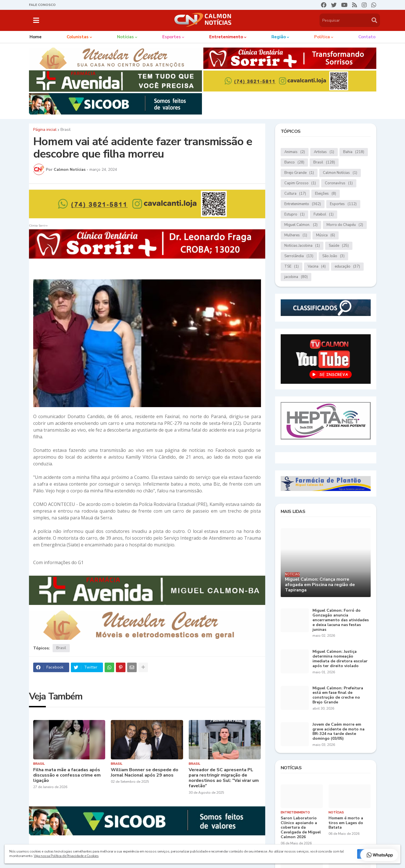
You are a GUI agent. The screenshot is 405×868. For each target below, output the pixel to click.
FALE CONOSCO (42, 5)
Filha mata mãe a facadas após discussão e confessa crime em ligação (67, 775)
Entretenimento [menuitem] (226, 37)
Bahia (354, 152)
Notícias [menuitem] (125, 37)
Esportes (343, 204)
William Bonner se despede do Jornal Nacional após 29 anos (145, 773)
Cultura (295, 194)
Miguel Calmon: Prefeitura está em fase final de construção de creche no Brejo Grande (338, 695)
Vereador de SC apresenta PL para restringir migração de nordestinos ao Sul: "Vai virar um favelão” (224, 778)
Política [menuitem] (322, 37)
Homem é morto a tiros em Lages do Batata (346, 823)
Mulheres (296, 235)
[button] (36, 20)
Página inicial (45, 130)
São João (333, 256)
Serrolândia (299, 256)
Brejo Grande (299, 173)
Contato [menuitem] (367, 37)
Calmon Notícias (340, 173)
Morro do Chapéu (345, 225)
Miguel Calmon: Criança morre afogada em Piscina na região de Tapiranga (320, 585)
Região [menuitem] (279, 37)
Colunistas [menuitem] (78, 37)
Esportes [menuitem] (172, 37)
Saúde (339, 246)
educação (347, 267)
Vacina (317, 267)
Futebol (324, 215)
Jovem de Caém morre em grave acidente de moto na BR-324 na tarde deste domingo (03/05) (338, 732)
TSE (292, 267)
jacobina (296, 277)
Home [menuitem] (36, 37)
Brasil (66, 130)
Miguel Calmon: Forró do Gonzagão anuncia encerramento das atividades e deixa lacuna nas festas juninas (341, 620)
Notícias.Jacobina (302, 246)
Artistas (324, 152)
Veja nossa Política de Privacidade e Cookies (66, 856)
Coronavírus (339, 183)
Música (326, 235)
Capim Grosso (300, 183)
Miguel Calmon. (301, 225)
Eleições (326, 194)
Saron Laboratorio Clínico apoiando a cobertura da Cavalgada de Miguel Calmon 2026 (301, 828)
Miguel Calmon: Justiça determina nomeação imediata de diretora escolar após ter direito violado (340, 659)
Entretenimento (303, 204)
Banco (294, 162)
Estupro (294, 215)
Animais (295, 152)
